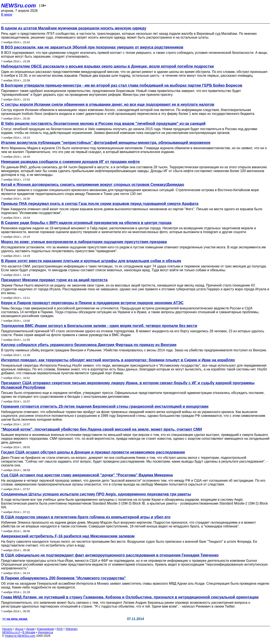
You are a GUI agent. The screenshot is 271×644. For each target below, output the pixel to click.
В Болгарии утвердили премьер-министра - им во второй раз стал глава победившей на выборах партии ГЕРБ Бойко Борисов (122, 85)
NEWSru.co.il (11, 632)
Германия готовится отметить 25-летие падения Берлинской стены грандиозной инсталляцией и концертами (105, 406)
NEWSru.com (19, 6)
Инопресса (46, 632)
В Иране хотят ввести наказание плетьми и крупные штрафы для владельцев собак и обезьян (91, 261)
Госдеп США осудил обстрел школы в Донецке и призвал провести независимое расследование (93, 452)
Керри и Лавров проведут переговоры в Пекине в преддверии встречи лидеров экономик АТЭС (92, 303)
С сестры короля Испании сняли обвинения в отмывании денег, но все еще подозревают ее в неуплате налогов (108, 104)
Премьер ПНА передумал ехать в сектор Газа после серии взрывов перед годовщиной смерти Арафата (100, 204)
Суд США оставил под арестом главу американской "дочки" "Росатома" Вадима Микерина (87, 475)
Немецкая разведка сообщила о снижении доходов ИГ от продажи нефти (70, 162)
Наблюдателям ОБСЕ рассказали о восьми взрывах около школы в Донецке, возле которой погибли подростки (107, 66)
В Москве (29, 632)
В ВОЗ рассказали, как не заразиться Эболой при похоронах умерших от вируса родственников (92, 47)
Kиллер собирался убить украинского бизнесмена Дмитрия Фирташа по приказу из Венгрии (89, 345)
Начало (7, 629)
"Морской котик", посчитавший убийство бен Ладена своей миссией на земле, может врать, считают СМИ (102, 429)
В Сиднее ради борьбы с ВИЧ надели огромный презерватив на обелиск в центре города (86, 223)
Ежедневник (46, 629)
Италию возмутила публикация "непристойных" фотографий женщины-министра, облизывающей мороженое (106, 143)
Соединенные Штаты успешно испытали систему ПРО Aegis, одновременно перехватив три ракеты (96, 494)
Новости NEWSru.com (20, 636)
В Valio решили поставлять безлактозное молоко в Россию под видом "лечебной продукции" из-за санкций (103, 124)
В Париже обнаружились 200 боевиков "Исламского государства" (63, 578)
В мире (7, 15)
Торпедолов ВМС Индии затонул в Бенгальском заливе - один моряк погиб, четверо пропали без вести (99, 326)
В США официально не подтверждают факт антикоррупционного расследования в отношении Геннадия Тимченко (110, 555)
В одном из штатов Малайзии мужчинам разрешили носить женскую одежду (74, 28)
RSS (60, 629)
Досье (19, 629)
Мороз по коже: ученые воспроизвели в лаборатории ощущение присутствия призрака (84, 242)
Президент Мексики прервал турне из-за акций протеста (54, 280)
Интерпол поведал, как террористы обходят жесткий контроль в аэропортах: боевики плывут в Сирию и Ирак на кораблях (118, 360)
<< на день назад (15, 619)
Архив (30, 629)
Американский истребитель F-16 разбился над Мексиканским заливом (68, 536)
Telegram (72, 629)
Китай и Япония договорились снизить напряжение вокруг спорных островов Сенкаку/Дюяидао (93, 185)
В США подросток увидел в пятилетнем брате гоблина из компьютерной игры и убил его (86, 517)
